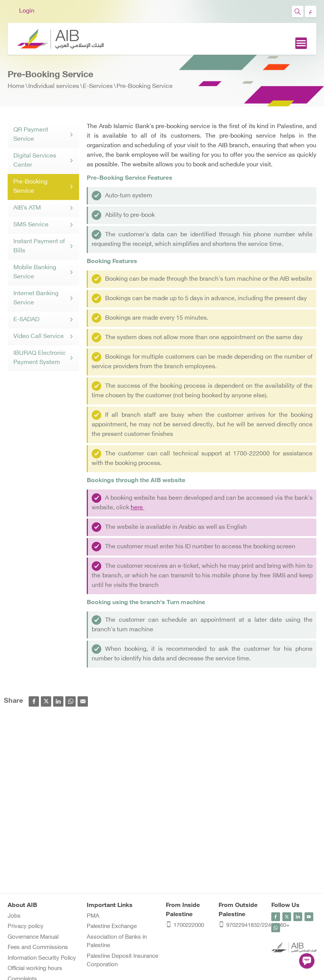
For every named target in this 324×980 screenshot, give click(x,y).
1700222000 (185, 926)
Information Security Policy (42, 958)
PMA (93, 916)
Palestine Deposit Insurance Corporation (122, 961)
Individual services (54, 87)
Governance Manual (33, 937)
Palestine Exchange (112, 927)
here (138, 508)
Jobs (14, 916)
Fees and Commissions (38, 948)
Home (16, 87)
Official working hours (35, 969)
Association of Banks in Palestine (117, 942)
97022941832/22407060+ (241, 926)
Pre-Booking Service (145, 87)
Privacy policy (26, 927)
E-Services (98, 87)
